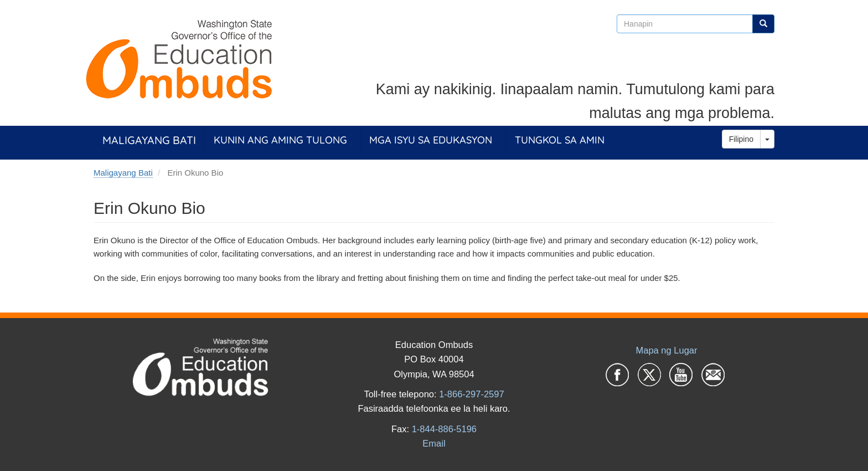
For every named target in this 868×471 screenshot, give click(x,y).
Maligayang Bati (149, 140)
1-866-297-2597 (471, 394)
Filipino (741, 139)
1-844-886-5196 (444, 429)
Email (434, 443)
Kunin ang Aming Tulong (280, 140)
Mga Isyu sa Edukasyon (431, 140)
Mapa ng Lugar (667, 350)
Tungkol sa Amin (560, 140)
